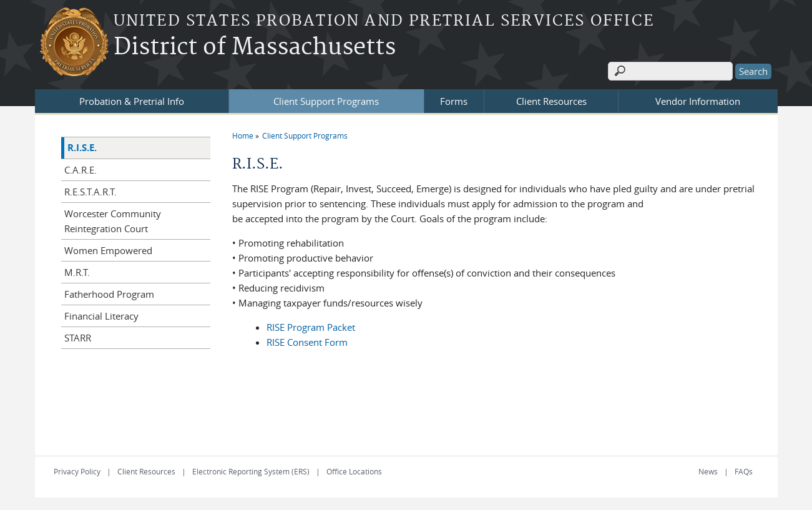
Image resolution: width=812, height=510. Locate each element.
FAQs (744, 471)
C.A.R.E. (81, 170)
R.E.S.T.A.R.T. (90, 192)
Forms (454, 101)
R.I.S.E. (82, 148)
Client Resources (551, 101)
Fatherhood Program (109, 294)
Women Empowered (108, 250)
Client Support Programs (326, 101)
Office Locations (354, 471)
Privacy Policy (77, 471)
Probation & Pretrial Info (132, 101)
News (708, 471)
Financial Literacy (101, 316)
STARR (78, 338)
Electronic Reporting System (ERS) (251, 471)
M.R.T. (77, 272)
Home (243, 135)
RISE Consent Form (307, 342)
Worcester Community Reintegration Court (113, 221)
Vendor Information (698, 101)
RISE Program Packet (311, 327)
